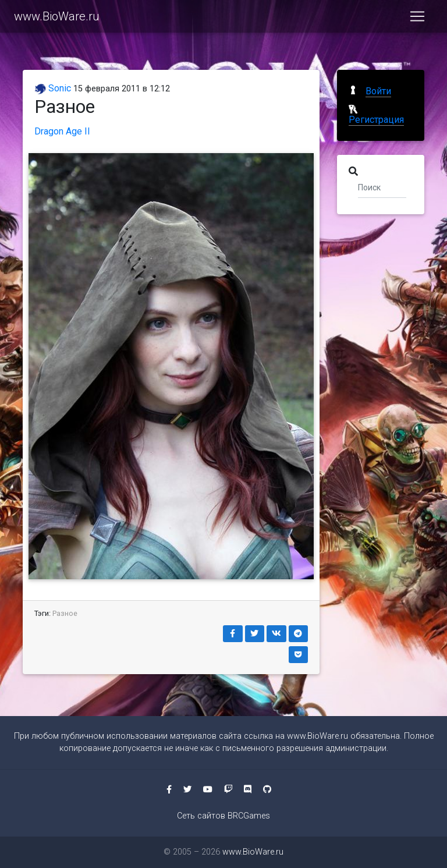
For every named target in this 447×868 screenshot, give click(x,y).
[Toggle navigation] (417, 19)
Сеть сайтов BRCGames (223, 816)
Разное (65, 613)
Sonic (53, 88)
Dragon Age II (62, 131)
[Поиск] (382, 187)
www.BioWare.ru (57, 19)
